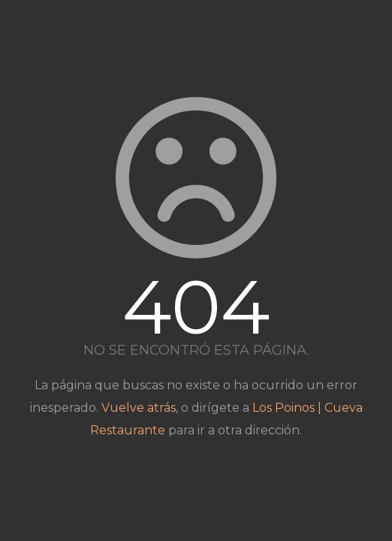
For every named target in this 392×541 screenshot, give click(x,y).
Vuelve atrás (139, 408)
